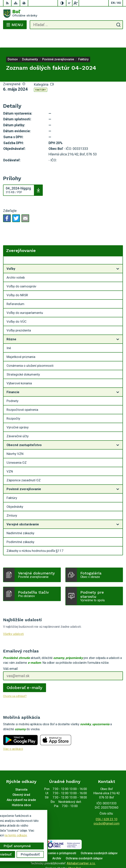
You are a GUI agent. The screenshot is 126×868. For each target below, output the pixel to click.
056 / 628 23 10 (107, 804)
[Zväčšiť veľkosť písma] (76, 3)
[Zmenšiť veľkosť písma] (69, 3)
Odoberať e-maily (25, 672)
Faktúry (41, 75)
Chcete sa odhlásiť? (15, 681)
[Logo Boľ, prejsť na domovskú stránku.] (63, 14)
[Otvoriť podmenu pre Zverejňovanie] (118, 246)
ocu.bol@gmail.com (107, 808)
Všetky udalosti (13, 619)
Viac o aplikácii (13, 734)
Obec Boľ (74, 853)
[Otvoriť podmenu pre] (118, 253)
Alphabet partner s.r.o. (81, 848)
